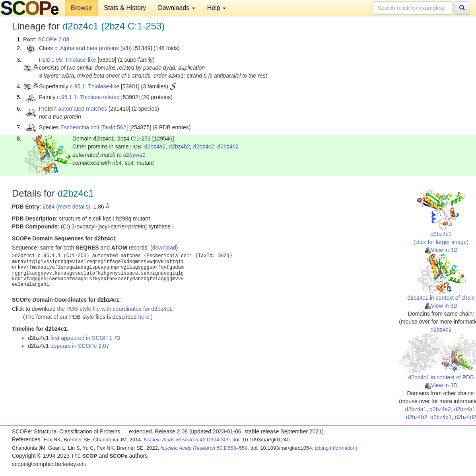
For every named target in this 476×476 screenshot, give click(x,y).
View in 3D (441, 250)
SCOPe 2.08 (53, 39)
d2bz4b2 (179, 146)
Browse (81, 8)
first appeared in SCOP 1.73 (85, 338)
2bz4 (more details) (66, 207)
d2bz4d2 (228, 146)
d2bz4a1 (416, 409)
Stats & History (125, 8)
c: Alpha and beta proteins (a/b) (93, 48)
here (144, 317)
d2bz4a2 (155, 146)
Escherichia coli (80, 127)
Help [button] (217, 8)
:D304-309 (187, 440)
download (164, 248)
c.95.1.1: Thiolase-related (88, 97)
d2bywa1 (134, 155)
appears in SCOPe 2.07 (80, 346)
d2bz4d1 (441, 417)
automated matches (83, 109)
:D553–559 (204, 448)
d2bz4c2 (204, 146)
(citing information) (336, 448)
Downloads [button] (177, 8)
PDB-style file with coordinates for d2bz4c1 (119, 309)
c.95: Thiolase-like (74, 60)
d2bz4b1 (465, 409)
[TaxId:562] (114, 127)
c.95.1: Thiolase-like (95, 86)
